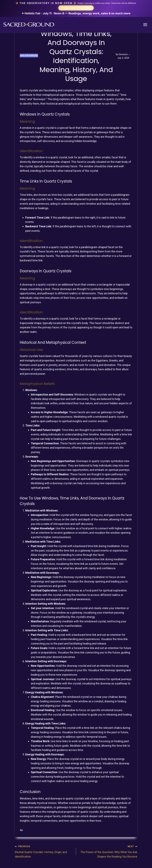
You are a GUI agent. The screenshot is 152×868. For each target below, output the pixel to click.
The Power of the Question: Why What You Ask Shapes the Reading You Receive (108, 853)
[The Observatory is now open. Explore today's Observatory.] (76, 9)
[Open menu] (145, 26)
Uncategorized (29, 57)
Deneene (123, 56)
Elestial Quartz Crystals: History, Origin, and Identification (44, 853)
